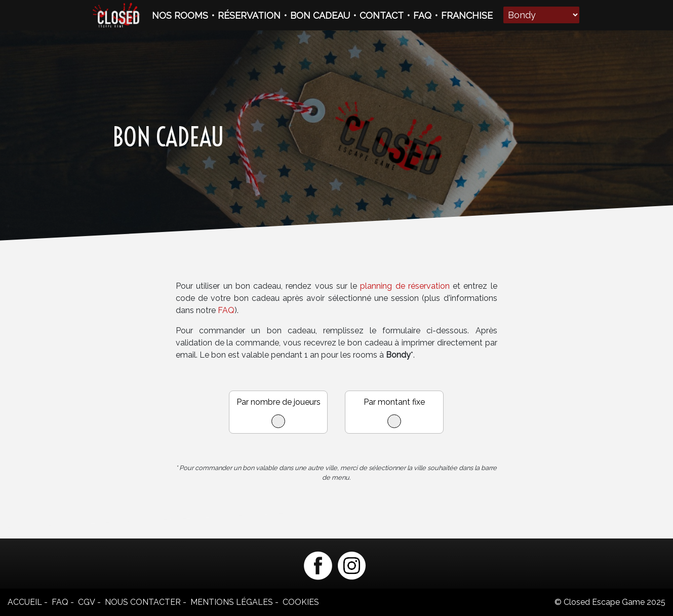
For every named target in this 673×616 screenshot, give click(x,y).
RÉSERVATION (249, 15)
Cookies (301, 602)
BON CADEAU (320, 15)
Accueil (25, 602)
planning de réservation (405, 286)
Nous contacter (143, 602)
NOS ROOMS (180, 15)
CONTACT (382, 15)
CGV (87, 602)
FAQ (422, 15)
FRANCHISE (467, 15)
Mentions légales (232, 602)
